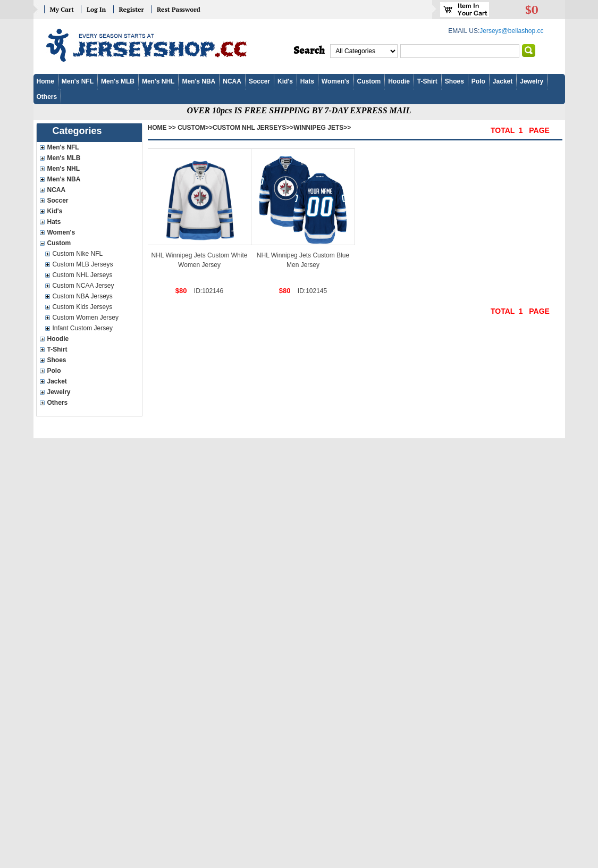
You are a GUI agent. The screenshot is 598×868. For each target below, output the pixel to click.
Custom (369, 81)
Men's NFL (78, 81)
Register (132, 9)
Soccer (259, 81)
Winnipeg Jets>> (322, 128)
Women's (336, 81)
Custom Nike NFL (78, 254)
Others (47, 97)
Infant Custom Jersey (83, 328)
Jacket (503, 81)
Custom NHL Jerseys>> (253, 128)
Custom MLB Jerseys (83, 264)
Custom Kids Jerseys (83, 307)
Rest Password (179, 9)
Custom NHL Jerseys (83, 275)
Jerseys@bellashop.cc (511, 31)
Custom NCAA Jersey (83, 286)
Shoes (454, 81)
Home (45, 81)
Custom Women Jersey (86, 318)
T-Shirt (427, 81)
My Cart (62, 9)
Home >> (162, 128)
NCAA (232, 81)
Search (310, 51)
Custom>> (195, 128)
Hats (307, 81)
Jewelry (532, 81)
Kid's (285, 81)
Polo (478, 81)
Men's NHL (158, 81)
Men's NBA (199, 81)
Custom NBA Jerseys (83, 296)
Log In (96, 9)
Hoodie (399, 81)
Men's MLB (118, 81)
